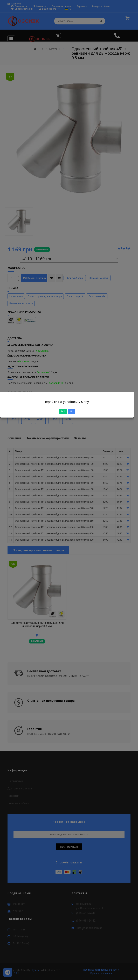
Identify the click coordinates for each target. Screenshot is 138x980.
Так (63, 411)
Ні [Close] (71, 411)
